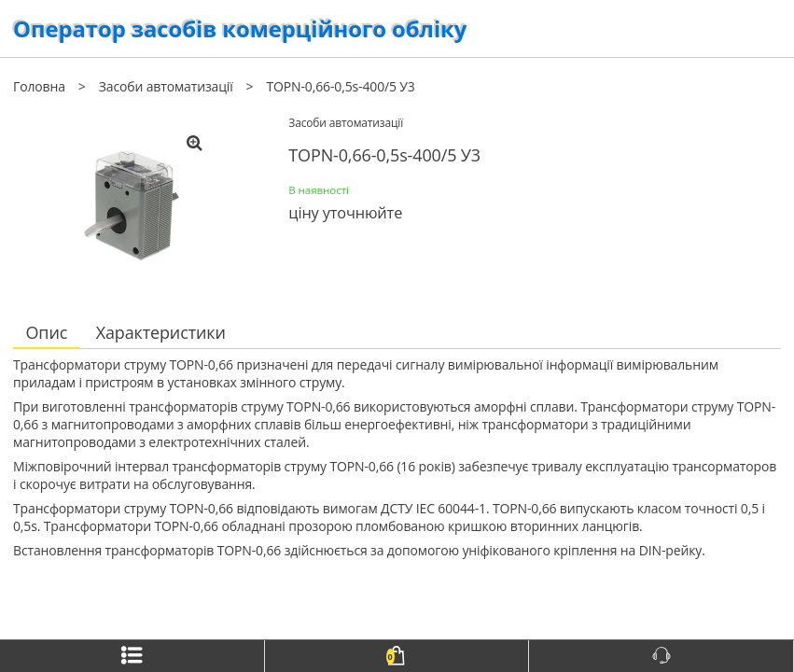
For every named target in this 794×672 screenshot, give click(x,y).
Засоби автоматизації (166, 86)
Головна (39, 86)
